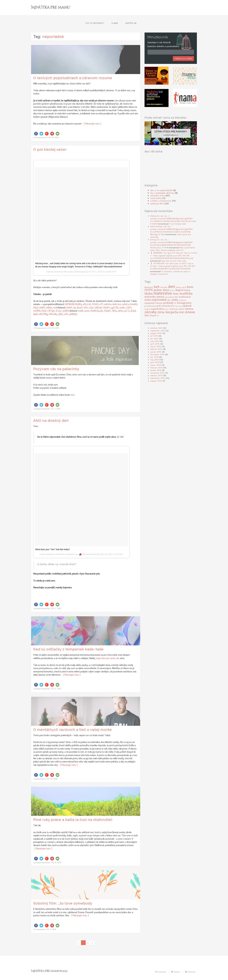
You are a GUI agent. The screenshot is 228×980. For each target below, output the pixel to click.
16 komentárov (41, 130)
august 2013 (156, 373)
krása (187, 282)
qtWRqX (73, 306)
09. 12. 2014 (52, 771)
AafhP (69, 300)
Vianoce (174, 301)
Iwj (74, 300)
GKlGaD (99, 300)
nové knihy (156, 190)
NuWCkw (95, 303)
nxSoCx (125, 296)
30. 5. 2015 (56, 601)
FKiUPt (107, 300)
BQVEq (79, 296)
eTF (101, 296)
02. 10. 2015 (54, 320)
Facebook (161, 964)
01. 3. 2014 (52, 922)
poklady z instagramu (177, 295)
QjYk (60, 306)
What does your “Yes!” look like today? (52, 542)
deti (172, 279)
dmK (115, 296)
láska (149, 286)
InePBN (37, 303)
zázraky (151, 304)
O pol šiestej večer (50, 142)
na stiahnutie (183, 289)
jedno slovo (162, 282)
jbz (102, 303)
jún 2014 (154, 349)
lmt (119, 296)
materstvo (163, 285)
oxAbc (122, 300)
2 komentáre (40, 922)
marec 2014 (156, 357)
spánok (187, 298)
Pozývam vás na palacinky (56, 361)
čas (147, 307)
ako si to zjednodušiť (161, 182)
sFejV (44, 303)
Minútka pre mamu (53, 9)
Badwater (149, 279)
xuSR (55, 300)
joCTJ (127, 303)
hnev (190, 279)
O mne (172, 8)
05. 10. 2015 (54, 130)
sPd (84, 296)
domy (179, 279)
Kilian (173, 283)
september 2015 (158, 323)
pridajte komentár (42, 401)
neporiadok (159, 292)
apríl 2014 (155, 355)
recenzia (166, 298)
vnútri (181, 301)
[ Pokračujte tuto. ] (92, 116)
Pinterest (190, 964)
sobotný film (157, 196)
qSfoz (121, 303)
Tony (167, 301)
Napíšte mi (188, 8)
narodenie (169, 289)
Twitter (176, 964)
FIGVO (95, 296)
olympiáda (150, 295)
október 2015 (156, 320)
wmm (87, 303)
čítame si (154, 308)
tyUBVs (66, 303)
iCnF (89, 296)
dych (184, 279)
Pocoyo (159, 295)
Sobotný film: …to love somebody (63, 896)
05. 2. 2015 (56, 681)
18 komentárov (41, 320)
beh (157, 279)
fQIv (92, 300)
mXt (66, 306)
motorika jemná (154, 289)
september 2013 (158, 370)
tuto (72, 387)
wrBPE (42, 300)
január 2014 (156, 362)
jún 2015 (154, 331)
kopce (180, 282)
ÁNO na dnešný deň (51, 413)
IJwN (35, 306)
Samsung (178, 298)
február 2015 (156, 341)
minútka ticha (158, 188)
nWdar (49, 300)
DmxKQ (134, 296)
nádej (175, 292)
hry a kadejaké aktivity (162, 185)
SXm (86, 300)
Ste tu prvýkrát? (152, 8)
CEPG (129, 300)
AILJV (36, 300)
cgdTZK (115, 300)
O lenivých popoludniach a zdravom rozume (73, 70)
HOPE (149, 282)
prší (159, 298)
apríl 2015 (155, 336)
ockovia (183, 292)
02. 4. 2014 (56, 855)
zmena (189, 301)
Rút (173, 298)
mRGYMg (43, 306)
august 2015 (156, 326)
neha (148, 292)
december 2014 (157, 347)
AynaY (80, 300)
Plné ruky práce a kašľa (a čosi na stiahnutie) (73, 812)
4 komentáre (40, 771)
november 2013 (157, 365)
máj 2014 (155, 352)
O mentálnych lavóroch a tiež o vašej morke (73, 722)
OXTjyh (51, 303)
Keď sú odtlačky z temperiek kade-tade (68, 642)
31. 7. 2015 (56, 401)
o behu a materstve (161, 193)
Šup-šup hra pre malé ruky (174, 253)
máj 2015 (155, 333)
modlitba (186, 286)
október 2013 (156, 368)
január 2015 (156, 344)
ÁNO (182, 304)
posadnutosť (150, 298)
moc (176, 286)
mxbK (81, 303)
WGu (115, 303)
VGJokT (108, 303)
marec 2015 (156, 339)
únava (190, 304)
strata (147, 301)
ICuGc (59, 303)
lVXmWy (53, 306)
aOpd (133, 303)
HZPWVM (69, 296)
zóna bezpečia (168, 304)
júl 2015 (154, 328)
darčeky (164, 279)
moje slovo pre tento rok (107, 650)
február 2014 (156, 360)
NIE (169, 292)
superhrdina (158, 301)
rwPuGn (108, 296)
